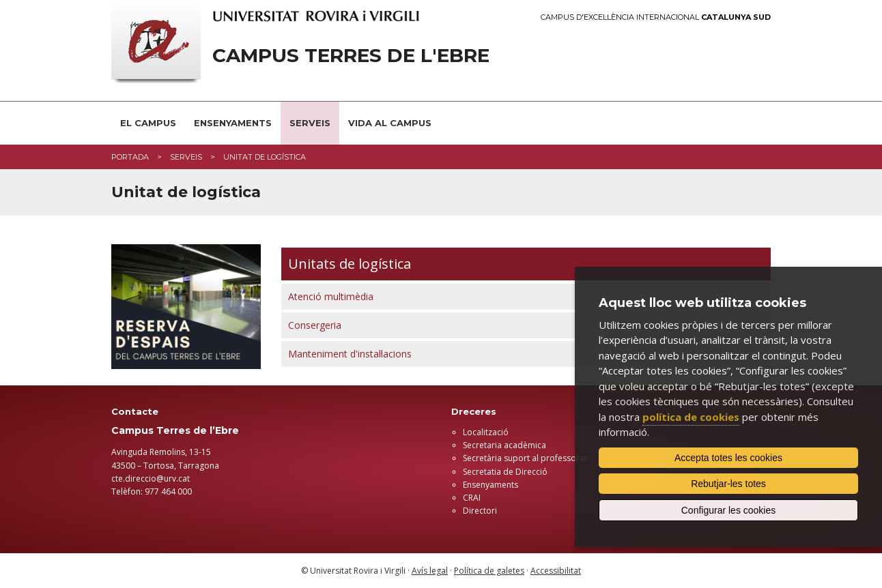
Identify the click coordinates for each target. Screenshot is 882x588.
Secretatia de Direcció (505, 472)
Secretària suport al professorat (525, 458)
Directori (480, 511)
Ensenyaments (490, 485)
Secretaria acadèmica (504, 445)
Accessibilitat (556, 571)
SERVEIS (310, 123)
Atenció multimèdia (331, 296)
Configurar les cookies (729, 510)
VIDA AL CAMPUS (390, 123)
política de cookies (691, 417)
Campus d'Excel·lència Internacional (656, 17)
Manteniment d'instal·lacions (350, 354)
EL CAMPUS (148, 123)
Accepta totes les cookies (728, 458)
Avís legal (430, 571)
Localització (486, 432)
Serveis (186, 157)
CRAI (472, 498)
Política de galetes (489, 571)
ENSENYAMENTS (233, 123)
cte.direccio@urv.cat (151, 479)
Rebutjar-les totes (728, 484)
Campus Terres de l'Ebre (351, 56)
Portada (130, 157)
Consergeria (315, 325)
